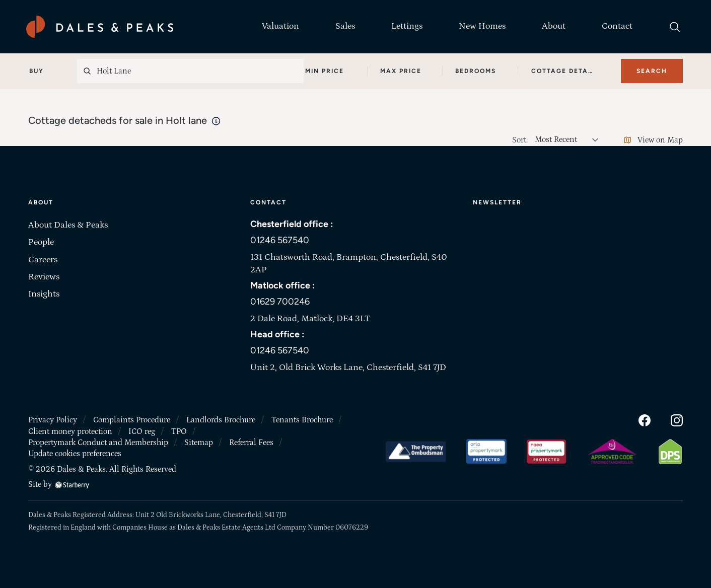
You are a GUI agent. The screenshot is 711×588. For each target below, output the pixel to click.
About (554, 26)
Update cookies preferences (75, 454)
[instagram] (677, 420)
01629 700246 (280, 302)
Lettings (407, 26)
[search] (675, 27)
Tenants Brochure (302, 420)
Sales (345, 26)
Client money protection (70, 431)
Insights (44, 294)
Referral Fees (251, 443)
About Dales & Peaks (68, 225)
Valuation (280, 26)
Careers (43, 260)
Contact (617, 26)
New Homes (482, 26)
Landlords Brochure (221, 420)
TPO (179, 431)
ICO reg (142, 431)
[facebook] (645, 420)
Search (652, 71)
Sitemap (199, 443)
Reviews (44, 277)
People (41, 242)
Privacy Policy (53, 420)
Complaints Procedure (132, 420)
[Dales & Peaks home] (100, 27)
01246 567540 (280, 240)
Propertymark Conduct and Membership (98, 443)
